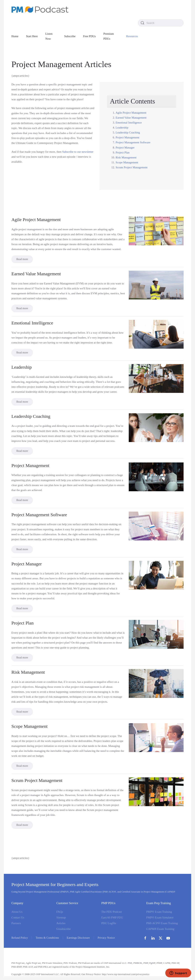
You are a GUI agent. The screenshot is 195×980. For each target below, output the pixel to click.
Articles (61, 923)
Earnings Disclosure (78, 938)
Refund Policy (20, 938)
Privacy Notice (106, 938)
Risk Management (126, 157)
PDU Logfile (109, 923)
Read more (22, 259)
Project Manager (125, 148)
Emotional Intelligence (129, 123)
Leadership (122, 128)
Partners (16, 923)
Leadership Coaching (128, 132)
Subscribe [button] (70, 36)
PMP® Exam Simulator (160, 917)
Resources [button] (132, 36)
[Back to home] (40, 10)
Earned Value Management (131, 118)
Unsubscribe (64, 929)
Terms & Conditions (47, 938)
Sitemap (61, 917)
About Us (17, 912)
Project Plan (123, 152)
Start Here (32, 36)
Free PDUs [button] (89, 36)
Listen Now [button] (49, 36)
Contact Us (18, 917)
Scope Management (127, 162)
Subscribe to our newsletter (78, 152)
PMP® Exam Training (159, 912)
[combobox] (161, 23)
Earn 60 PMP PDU (112, 917)
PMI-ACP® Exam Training (162, 923)
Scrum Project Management (131, 167)
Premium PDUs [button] (109, 36)
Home (15, 36)
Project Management (127, 137)
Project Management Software (133, 142)
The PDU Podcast (112, 912)
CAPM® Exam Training (160, 929)
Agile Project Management (131, 113)
